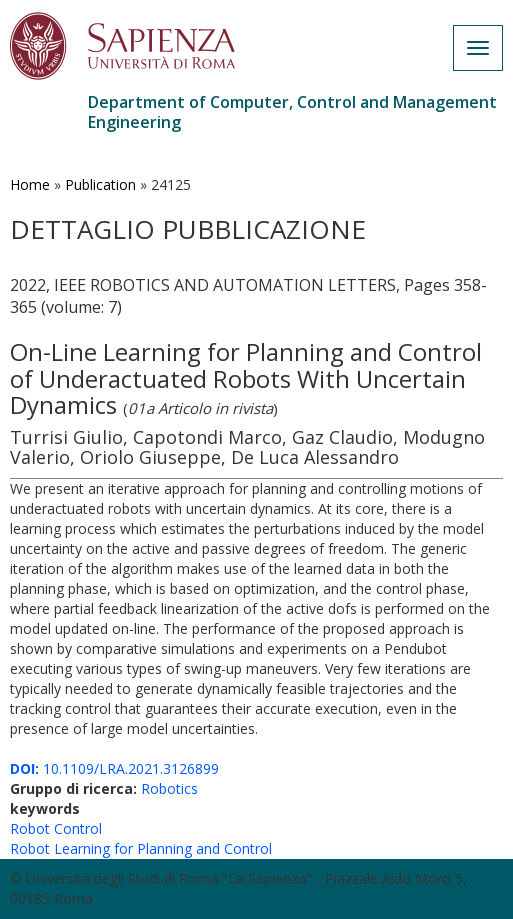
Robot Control (56, 828)
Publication (100, 184)
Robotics (169, 788)
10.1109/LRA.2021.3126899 (114, 768)
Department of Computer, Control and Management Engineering (292, 112)
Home (30, 184)
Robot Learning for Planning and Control (141, 848)
